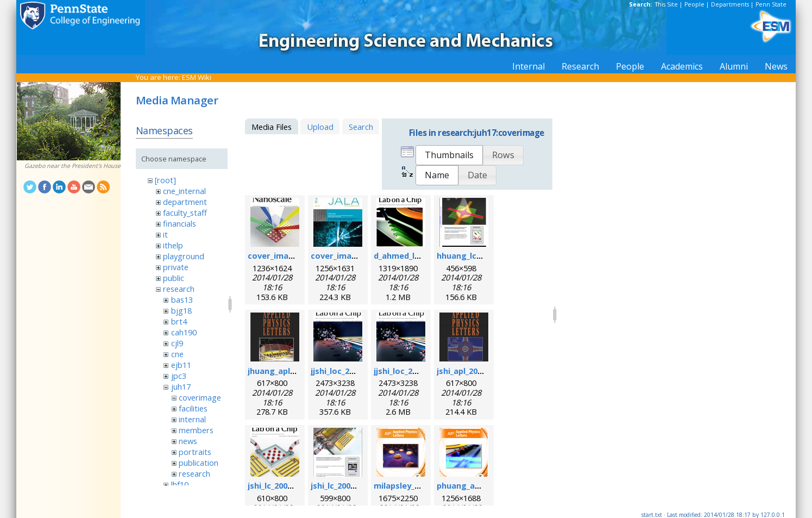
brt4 (179, 321)
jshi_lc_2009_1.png (282, 485)
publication (199, 463)
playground (184, 256)
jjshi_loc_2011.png (408, 371)
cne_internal (184, 191)
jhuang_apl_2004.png (288, 371)
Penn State (771, 4)
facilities (193, 408)
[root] (165, 180)
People (694, 4)
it (165, 234)
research (179, 289)
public (174, 278)
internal (192, 419)
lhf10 (180, 484)
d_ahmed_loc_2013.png (418, 255)
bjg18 (181, 310)
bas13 (182, 299)
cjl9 (177, 343)
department (185, 202)
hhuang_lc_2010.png (476, 255)
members (196, 430)
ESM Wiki (197, 77)
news (188, 441)
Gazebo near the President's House (73, 166)
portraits (195, 452)
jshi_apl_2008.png (470, 371)
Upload (320, 127)
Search (361, 127)
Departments (730, 4)
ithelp (173, 245)
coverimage (200, 397)
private (176, 267)
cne (177, 354)
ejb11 (181, 365)
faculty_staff (185, 213)
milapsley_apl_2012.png (419, 485)
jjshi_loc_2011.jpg (344, 371)
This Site (666, 4)
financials (180, 223)
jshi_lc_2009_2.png (345, 485)
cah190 (184, 332)
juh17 (181, 386)
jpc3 (179, 376)
